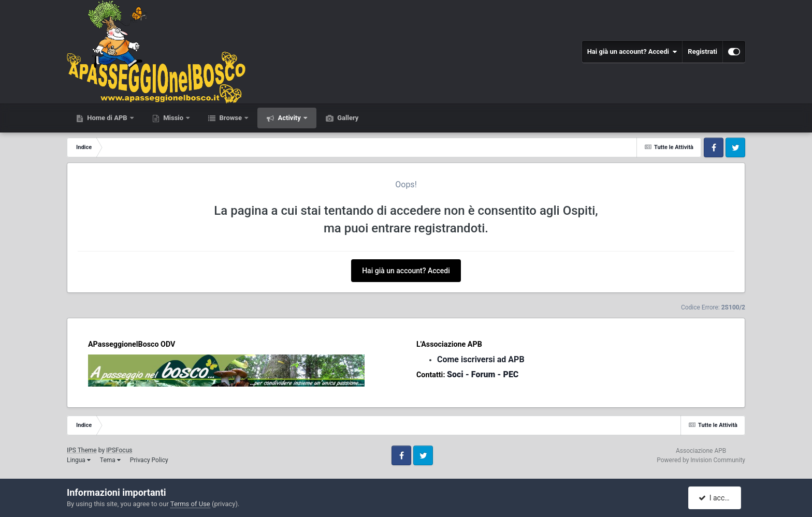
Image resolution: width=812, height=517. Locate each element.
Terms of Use (190, 504)
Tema (110, 460)
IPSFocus (119, 450)
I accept (716, 498)
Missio (173, 118)
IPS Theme (82, 450)
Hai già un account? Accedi (632, 52)
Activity (289, 118)
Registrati (702, 51)
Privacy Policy (149, 460)
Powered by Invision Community (701, 460)
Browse (230, 118)
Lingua (79, 460)
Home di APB (107, 118)
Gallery (347, 118)
